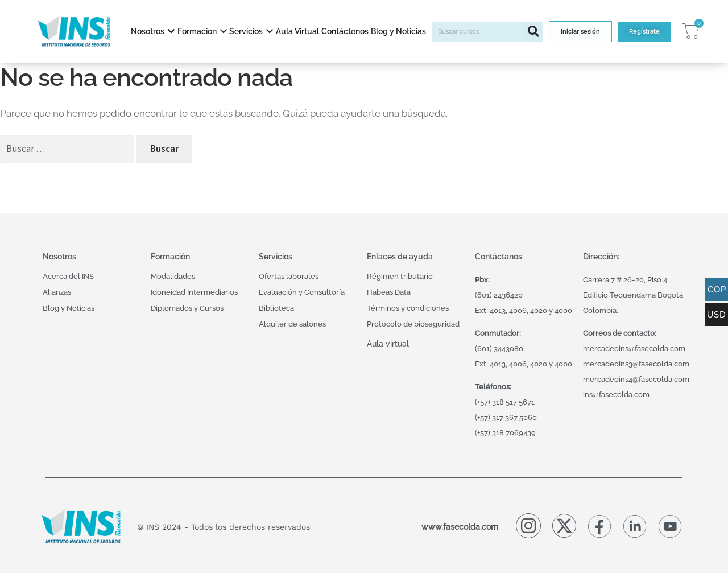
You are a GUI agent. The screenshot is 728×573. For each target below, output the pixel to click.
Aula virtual (388, 343)
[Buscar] (533, 32)
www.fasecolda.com (460, 527)
